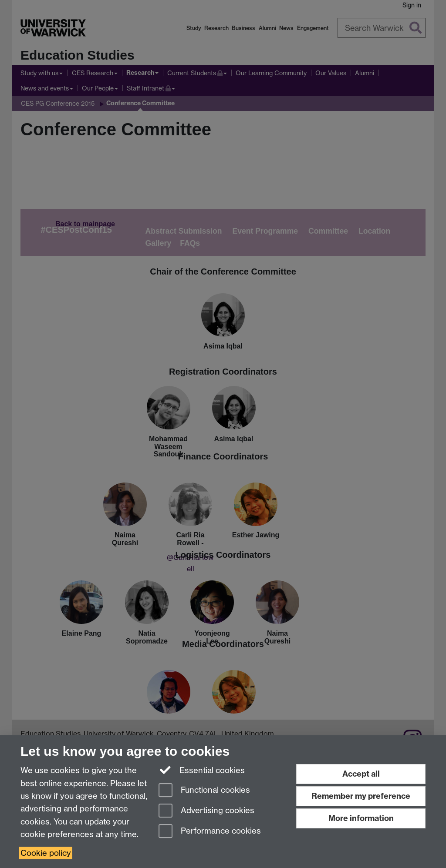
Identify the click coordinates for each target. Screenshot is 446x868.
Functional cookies (204, 791)
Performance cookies (210, 832)
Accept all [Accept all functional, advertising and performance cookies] (361, 774)
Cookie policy (46, 853)
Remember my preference (361, 796)
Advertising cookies (206, 811)
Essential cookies (202, 770)
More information (361, 818)
